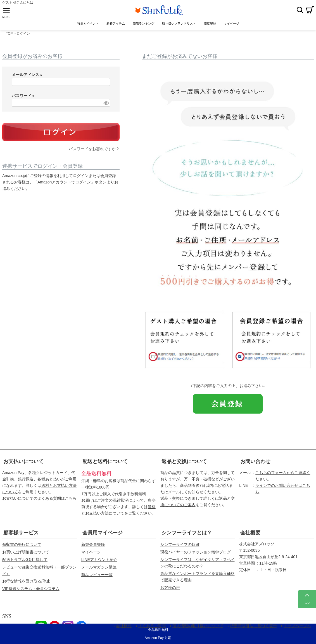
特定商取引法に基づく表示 (254, 628)
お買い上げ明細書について (26, 554)
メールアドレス (28, 77)
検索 (300, 11)
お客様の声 (170, 589)
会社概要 (250, 535)
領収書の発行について (22, 546)
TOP (9, 36)
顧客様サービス (21, 535)
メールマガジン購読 (99, 569)
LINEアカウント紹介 (99, 562)
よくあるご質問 (153, 628)
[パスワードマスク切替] (106, 105)
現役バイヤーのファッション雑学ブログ (196, 554)
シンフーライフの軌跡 (180, 546)
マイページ (91, 554)
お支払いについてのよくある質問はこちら (39, 500)
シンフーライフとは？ (187, 535)
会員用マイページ (103, 535)
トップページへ (298, 628)
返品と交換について (184, 463)
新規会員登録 (93, 546)
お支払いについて (23, 463)
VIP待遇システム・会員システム (31, 591)
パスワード (24, 98)
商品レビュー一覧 (97, 577)
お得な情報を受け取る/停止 (26, 583)
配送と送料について (105, 463)
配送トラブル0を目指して (25, 562)
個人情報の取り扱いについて (198, 628)
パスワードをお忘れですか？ (94, 151)
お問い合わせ (255, 463)
